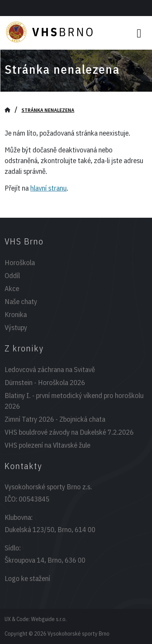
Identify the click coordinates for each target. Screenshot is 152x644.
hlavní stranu (48, 188)
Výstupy (16, 327)
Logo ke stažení (27, 578)
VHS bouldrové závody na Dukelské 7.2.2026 (69, 432)
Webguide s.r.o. (49, 619)
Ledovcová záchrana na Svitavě (50, 369)
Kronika (16, 314)
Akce (12, 288)
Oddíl (12, 275)
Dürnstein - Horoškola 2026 (45, 382)
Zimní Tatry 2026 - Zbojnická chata (55, 419)
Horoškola (20, 262)
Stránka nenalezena (48, 110)
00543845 (34, 499)
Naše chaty (21, 301)
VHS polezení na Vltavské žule (47, 445)
